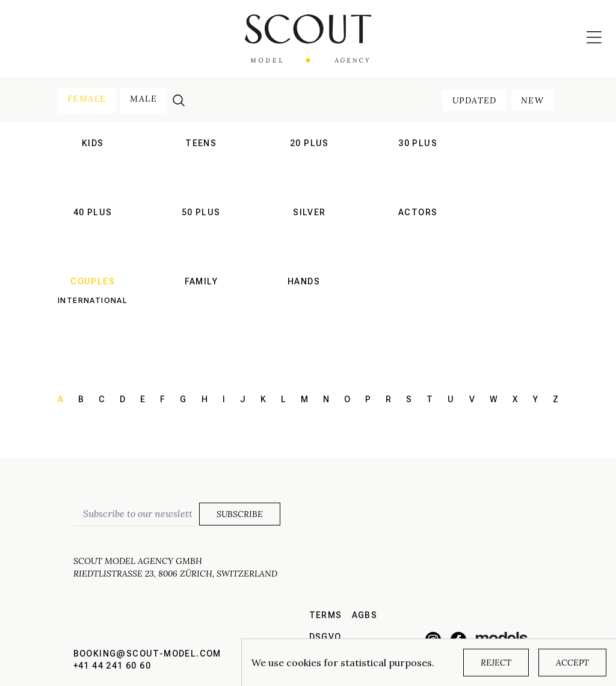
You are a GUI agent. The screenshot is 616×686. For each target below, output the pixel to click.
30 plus (418, 143)
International (93, 300)
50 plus (201, 212)
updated (475, 100)
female (87, 99)
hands (304, 281)
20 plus (310, 143)
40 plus (93, 212)
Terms (326, 615)
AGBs (365, 615)
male (143, 99)
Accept (572, 663)
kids (93, 143)
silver (309, 212)
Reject (496, 663)
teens (201, 143)
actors (418, 212)
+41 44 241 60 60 (112, 666)
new (532, 100)
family (201, 281)
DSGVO (325, 637)
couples (93, 281)
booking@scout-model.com (147, 654)
